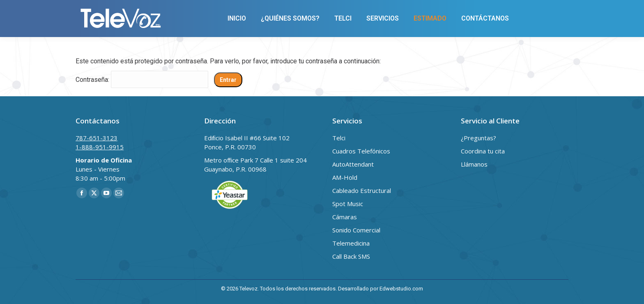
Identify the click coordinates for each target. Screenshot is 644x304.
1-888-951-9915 (163, 9)
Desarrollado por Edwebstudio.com (381, 289)
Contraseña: (142, 80)
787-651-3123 (101, 9)
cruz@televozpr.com (236, 9)
